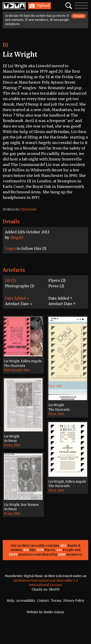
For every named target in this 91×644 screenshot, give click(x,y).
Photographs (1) (20, 286)
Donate (79, 16)
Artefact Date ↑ (62, 304)
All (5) (11, 280)
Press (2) (56, 286)
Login (10, 248)
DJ (5, 45)
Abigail (17, 237)
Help (11, 601)
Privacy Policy (74, 601)
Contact (43, 601)
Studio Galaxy (54, 612)
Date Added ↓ (17, 298)
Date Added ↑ (60, 298)
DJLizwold (28, 209)
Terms (56, 601)
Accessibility (26, 601)
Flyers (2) (57, 280)
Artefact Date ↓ (19, 304)
